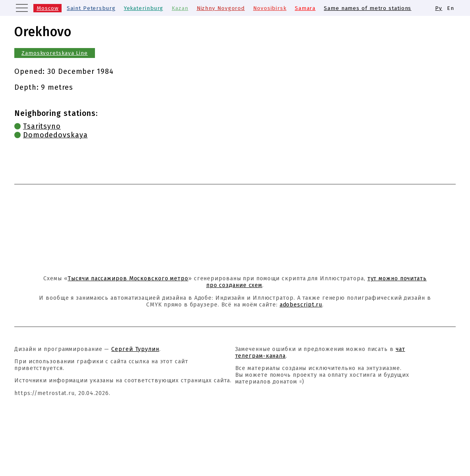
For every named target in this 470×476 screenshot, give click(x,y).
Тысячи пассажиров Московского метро (128, 278)
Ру (439, 8)
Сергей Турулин (135, 349)
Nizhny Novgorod (221, 8)
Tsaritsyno (42, 126)
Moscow (47, 8)
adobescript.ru (301, 305)
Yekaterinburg (144, 8)
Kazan (180, 8)
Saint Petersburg (91, 8)
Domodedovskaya (55, 135)
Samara (305, 8)
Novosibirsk (270, 8)
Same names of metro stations (367, 8)
